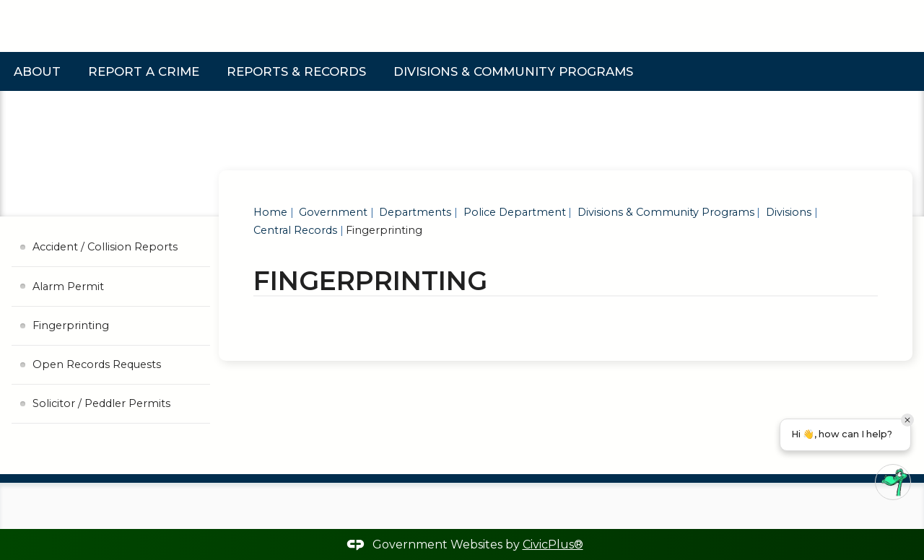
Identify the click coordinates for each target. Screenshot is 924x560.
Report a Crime (144, 71)
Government (332, 212)
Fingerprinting (71, 325)
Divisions (787, 212)
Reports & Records (296, 71)
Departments (414, 212)
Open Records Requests (97, 364)
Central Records (295, 230)
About (37, 71)
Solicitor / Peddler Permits (101, 403)
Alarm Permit (68, 286)
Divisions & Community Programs (513, 71)
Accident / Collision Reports (105, 247)
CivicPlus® (553, 544)
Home (270, 212)
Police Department (513, 212)
